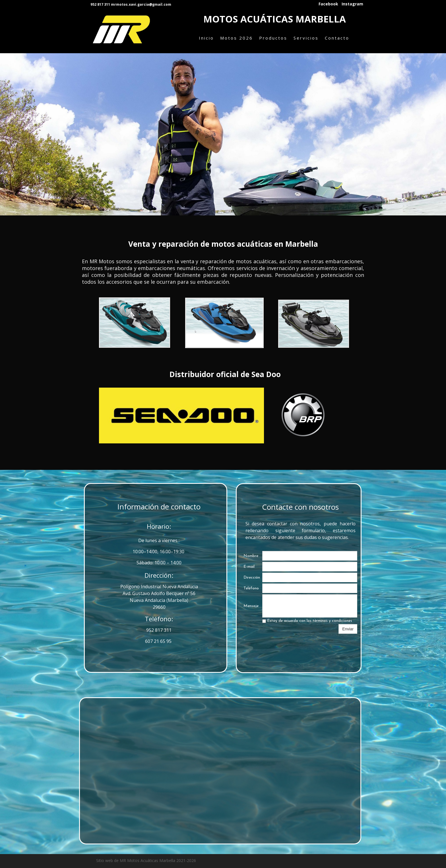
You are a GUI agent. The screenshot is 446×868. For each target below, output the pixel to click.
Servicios (306, 38)
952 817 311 (159, 630)
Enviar (348, 629)
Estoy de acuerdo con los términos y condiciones (307, 621)
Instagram (352, 4)
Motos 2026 (237, 38)
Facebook (328, 4)
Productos (273, 38)
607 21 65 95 (159, 641)
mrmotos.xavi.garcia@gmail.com (141, 4)
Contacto (337, 38)
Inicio (206, 38)
